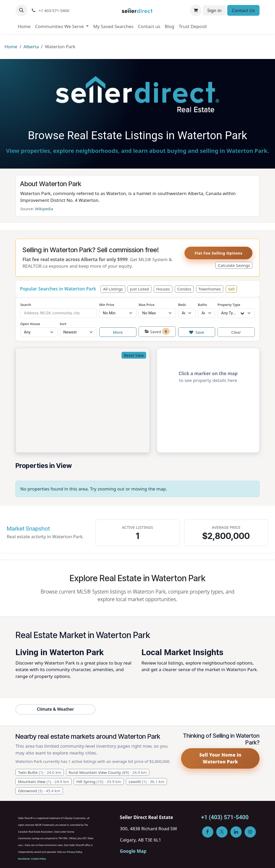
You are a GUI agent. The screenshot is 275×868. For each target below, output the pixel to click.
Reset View (134, 355)
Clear (236, 332)
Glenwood (39, 791)
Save (197, 332)
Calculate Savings (234, 265)
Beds (182, 305)
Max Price (146, 305)
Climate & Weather (55, 709)
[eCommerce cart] (196, 10)
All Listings (113, 289)
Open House (30, 324)
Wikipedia (44, 209)
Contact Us (243, 10)
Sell (231, 289)
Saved (157, 331)
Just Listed (140, 289)
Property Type (229, 305)
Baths (202, 305)
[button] (21, 10)
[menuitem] (24, 26)
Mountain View (44, 781)
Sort (63, 324)
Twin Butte (40, 772)
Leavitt (147, 781)
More (118, 332)
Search (26, 305)
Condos (184, 289)
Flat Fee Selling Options (219, 253)
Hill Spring (99, 781)
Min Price (107, 305)
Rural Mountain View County (108, 772)
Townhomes (210, 289)
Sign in (214, 10)
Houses (163, 289)
